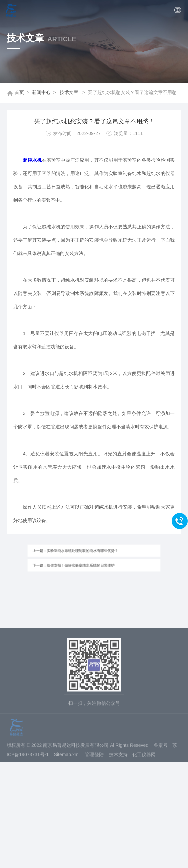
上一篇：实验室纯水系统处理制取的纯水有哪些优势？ (78, 552)
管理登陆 (94, 778)
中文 (177, 10)
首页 (19, 92)
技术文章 (69, 92)
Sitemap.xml (67, 778)
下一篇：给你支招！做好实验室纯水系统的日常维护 (77, 564)
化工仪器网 (144, 778)
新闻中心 (41, 92)
